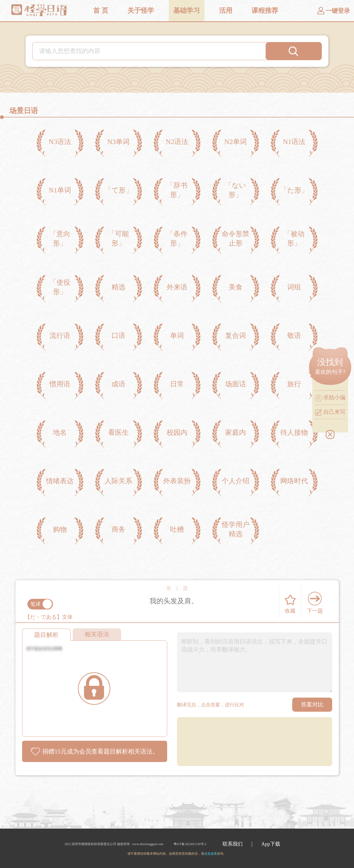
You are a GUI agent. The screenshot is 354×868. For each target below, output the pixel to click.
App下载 (271, 844)
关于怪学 (141, 11)
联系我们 (233, 844)
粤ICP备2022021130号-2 (190, 844)
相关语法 (97, 634)
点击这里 (211, 854)
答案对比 (312, 705)
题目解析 (46, 635)
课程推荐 (265, 11)
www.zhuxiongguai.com (148, 844)
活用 (226, 11)
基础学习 (187, 11)
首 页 (101, 11)
